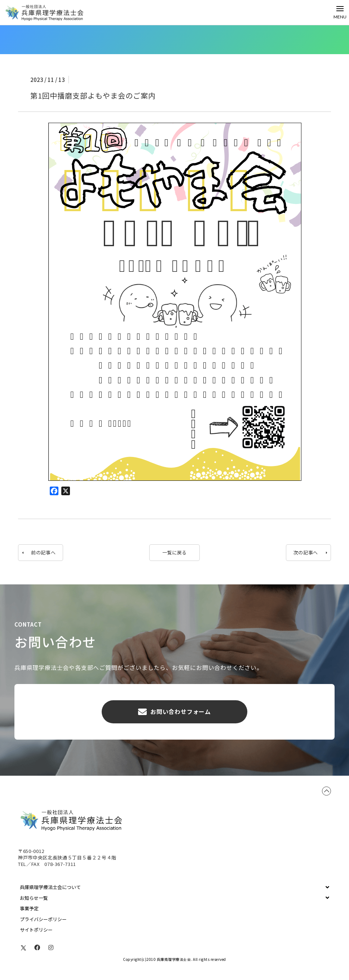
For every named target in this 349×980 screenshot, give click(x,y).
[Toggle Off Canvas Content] (340, 12)
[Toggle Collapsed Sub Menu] (174, 887)
